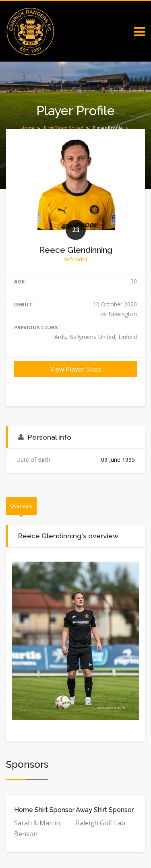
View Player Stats (76, 369)
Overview (21, 506)
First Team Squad (64, 128)
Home (28, 128)
